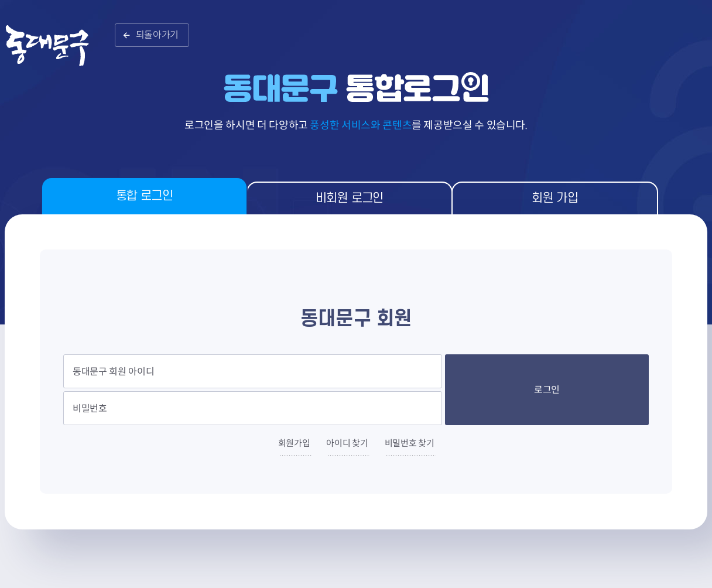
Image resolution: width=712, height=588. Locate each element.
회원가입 (294, 443)
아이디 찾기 (347, 443)
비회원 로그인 (350, 198)
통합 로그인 (144, 196)
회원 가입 (555, 198)
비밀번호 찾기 (410, 443)
